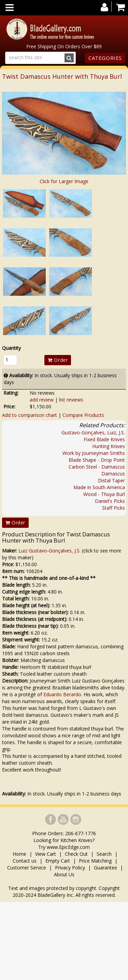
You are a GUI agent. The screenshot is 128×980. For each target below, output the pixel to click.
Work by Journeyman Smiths (94, 453)
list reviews (71, 400)
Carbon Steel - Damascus (97, 467)
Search (104, 854)
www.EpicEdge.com (68, 847)
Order (58, 360)
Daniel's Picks (110, 501)
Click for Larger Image (64, 181)
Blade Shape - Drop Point (97, 460)
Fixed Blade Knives (104, 439)
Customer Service (27, 868)
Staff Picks (113, 508)
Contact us (25, 861)
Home (20, 854)
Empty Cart (58, 861)
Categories (105, 58)
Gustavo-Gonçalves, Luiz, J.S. (93, 432)
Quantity (11, 348)
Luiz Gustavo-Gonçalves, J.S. (49, 551)
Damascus (113, 474)
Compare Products (83, 415)
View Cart (46, 854)
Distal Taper (111, 480)
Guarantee (105, 868)
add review (42, 400)
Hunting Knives (109, 446)
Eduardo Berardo (62, 694)
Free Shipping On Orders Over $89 (64, 46)
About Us (64, 874)
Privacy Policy (70, 868)
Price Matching (95, 861)
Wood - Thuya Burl (104, 494)
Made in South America (99, 487)
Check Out (76, 854)
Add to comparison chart (30, 415)
